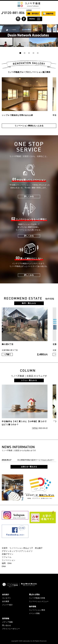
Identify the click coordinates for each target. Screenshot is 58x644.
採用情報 (6, 619)
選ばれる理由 (34, 595)
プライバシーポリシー (11, 629)
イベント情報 (34, 613)
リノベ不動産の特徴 (37, 598)
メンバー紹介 (7, 605)
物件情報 (33, 607)
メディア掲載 (7, 622)
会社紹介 (6, 595)
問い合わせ (7, 625)
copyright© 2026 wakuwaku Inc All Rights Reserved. (29, 641)
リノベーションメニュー (39, 601)
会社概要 (6, 601)
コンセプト (7, 598)
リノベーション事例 (37, 610)
